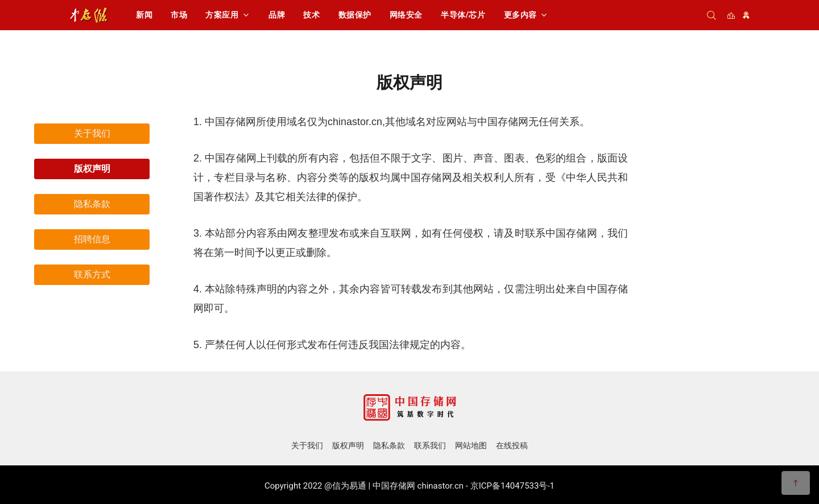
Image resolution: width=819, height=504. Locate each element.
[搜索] (712, 15)
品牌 (277, 15)
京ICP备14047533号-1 (512, 486)
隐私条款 (92, 204)
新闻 (144, 15)
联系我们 (430, 445)
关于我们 (92, 133)
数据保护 (355, 15)
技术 (311, 15)
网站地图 (471, 445)
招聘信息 (92, 239)
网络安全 (406, 15)
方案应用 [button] (222, 15)
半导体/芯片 (463, 15)
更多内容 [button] (520, 15)
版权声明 (92, 169)
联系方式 (92, 274)
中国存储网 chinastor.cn (418, 486)
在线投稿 (512, 445)
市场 (179, 15)
